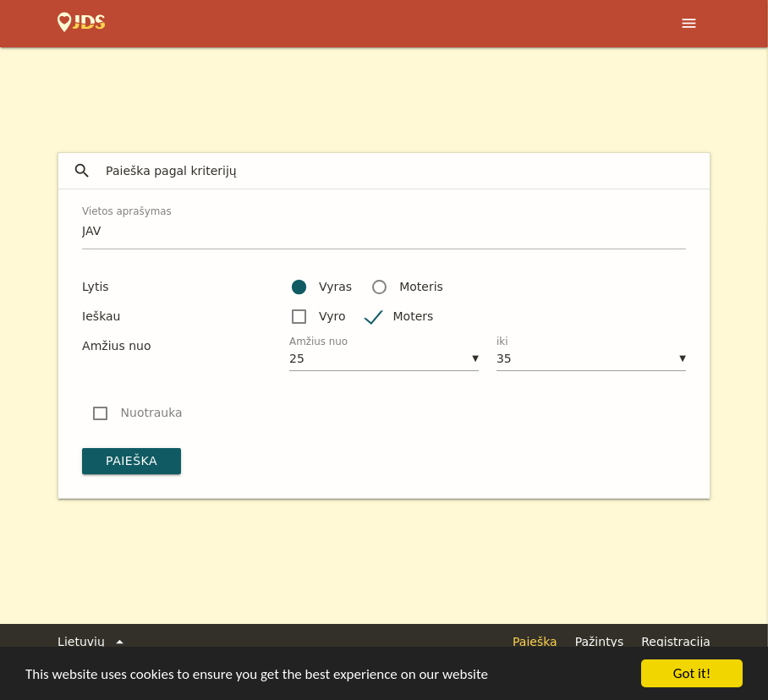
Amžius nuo (318, 342)
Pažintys (600, 642)
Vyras (335, 287)
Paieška (132, 461)
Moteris (421, 287)
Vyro (332, 316)
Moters (414, 316)
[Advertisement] (384, 94)
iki (502, 342)
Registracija (676, 642)
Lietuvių (93, 642)
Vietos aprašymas (127, 211)
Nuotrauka (152, 413)
